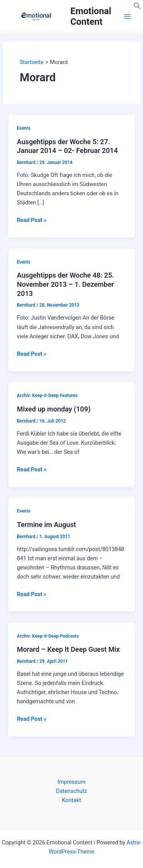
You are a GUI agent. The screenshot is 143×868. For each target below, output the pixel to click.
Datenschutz (71, 791)
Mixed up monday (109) (54, 409)
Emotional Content (91, 16)
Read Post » (31, 220)
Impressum (71, 782)
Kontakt (71, 800)
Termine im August (46, 525)
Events (23, 128)
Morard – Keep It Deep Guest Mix (68, 649)
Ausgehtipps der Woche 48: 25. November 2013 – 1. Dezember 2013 (65, 284)
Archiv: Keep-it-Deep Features (47, 395)
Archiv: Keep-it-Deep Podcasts (48, 636)
